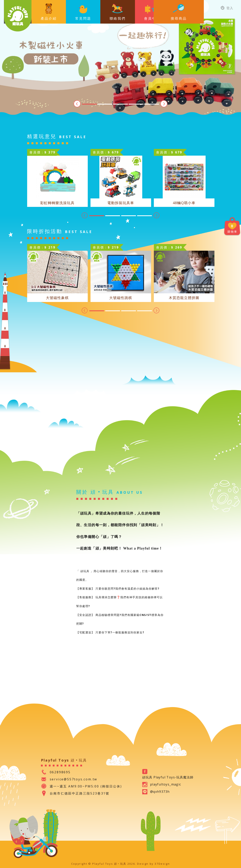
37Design (162, 864)
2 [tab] (105, 104)
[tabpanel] (120, 60)
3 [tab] (120, 104)
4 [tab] (136, 104)
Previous (77, 104)
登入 (227, 8)
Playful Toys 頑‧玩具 (18, 16)
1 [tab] (89, 104)
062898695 (60, 772)
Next (164, 104)
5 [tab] (152, 104)
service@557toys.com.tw (74, 779)
